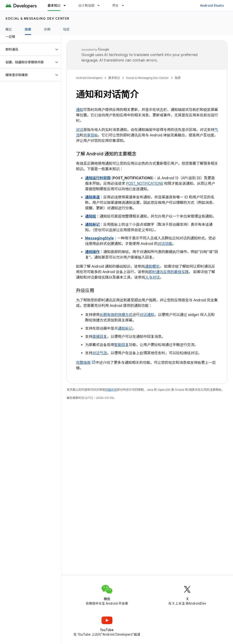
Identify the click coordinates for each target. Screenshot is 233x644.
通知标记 (125, 328)
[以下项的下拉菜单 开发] (125, 5)
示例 (47, 29)
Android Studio (212, 5)
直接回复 (100, 337)
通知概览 (152, 267)
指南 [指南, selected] (28, 29)
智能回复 (122, 345)
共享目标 (91, 135)
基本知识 (114, 78)
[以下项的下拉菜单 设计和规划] (101, 5)
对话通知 (147, 315)
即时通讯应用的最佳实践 (169, 272)
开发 (115, 5)
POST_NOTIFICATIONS (145, 184)
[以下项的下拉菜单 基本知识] (67, 5)
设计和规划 (86, 5)
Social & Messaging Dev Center (37, 18)
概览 (9, 29)
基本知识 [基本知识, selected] (54, 5)
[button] (27, 49)
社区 (67, 29)
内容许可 (111, 390)
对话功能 (165, 244)
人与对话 (152, 277)
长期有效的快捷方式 (116, 315)
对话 (80, 130)
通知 (80, 110)
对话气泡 (100, 353)
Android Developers (89, 78)
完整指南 (83, 363)
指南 (178, 78)
